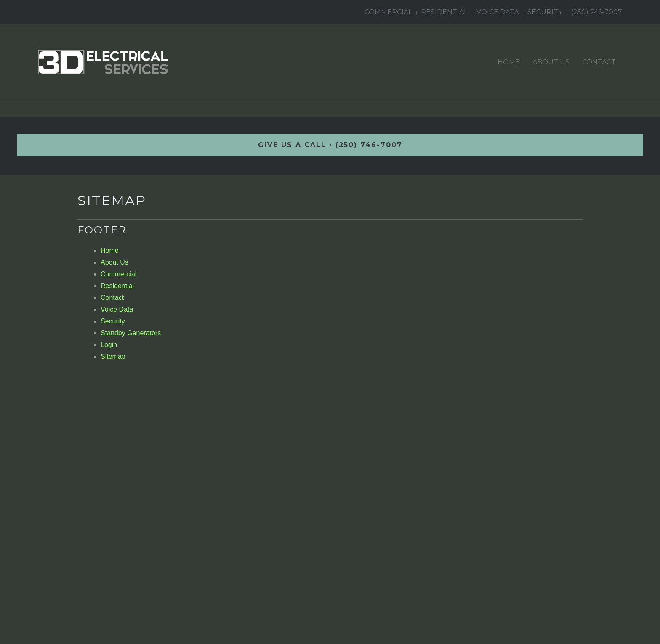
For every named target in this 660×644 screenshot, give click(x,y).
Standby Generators (131, 333)
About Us (551, 62)
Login (109, 345)
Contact (599, 62)
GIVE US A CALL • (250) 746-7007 (330, 145)
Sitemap (113, 356)
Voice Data (498, 12)
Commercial (388, 12)
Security (545, 12)
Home (509, 62)
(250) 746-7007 (597, 12)
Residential (444, 12)
